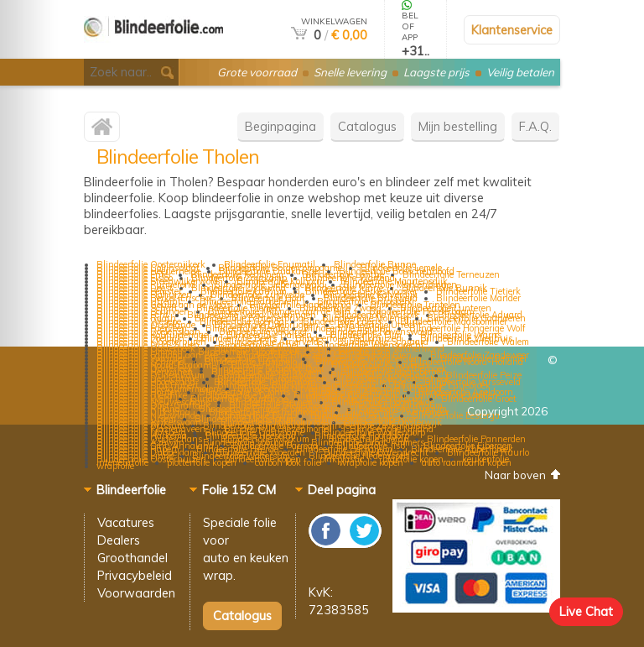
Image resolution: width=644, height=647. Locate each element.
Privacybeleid (135, 575)
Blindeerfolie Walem (488, 342)
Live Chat (586, 611)
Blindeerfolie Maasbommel (453, 321)
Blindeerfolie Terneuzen (451, 274)
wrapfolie (115, 466)
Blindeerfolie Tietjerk (478, 291)
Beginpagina (280, 126)
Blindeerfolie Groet (479, 399)
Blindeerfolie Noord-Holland (467, 362)
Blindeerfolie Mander (478, 298)
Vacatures (126, 522)
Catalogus (367, 126)
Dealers (119, 540)
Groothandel (132, 558)
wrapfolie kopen (371, 462)
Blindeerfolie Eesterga (456, 415)
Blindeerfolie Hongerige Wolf (467, 328)
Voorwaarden (136, 593)
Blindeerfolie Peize (484, 375)
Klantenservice (512, 30)
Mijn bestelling (458, 126)
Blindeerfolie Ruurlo (488, 452)
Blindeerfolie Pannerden (476, 439)
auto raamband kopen (467, 462)
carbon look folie (288, 462)
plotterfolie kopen (202, 462)
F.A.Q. (535, 126)
